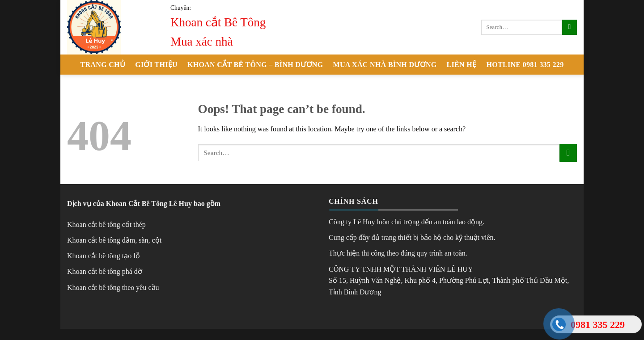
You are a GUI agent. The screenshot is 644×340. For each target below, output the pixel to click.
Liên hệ (462, 65)
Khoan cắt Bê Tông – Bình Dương (255, 65)
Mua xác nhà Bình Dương (385, 65)
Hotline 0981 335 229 (525, 65)
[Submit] (570, 27)
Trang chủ (103, 65)
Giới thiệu (156, 65)
